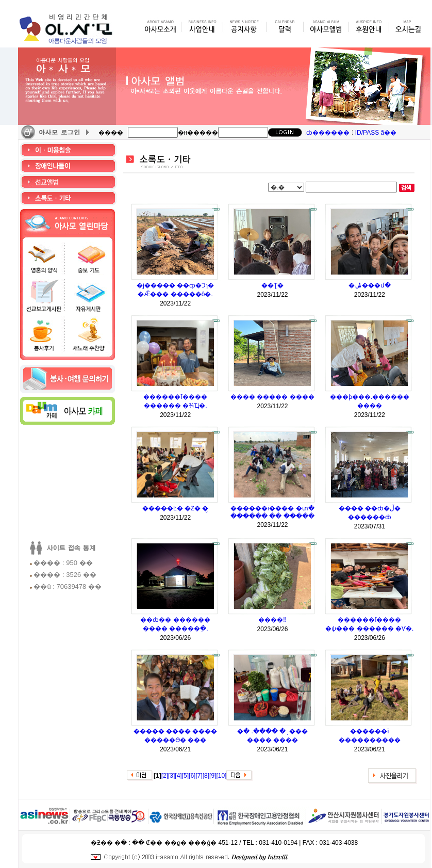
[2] (165, 776)
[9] (213, 776)
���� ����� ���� (272, 397)
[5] (185, 776)
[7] (199, 776)
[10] (221, 776)
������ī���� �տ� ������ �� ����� (272, 512)
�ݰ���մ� (370, 285)
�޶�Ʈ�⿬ (272, 285)
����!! (272, 620)
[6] (192, 776)
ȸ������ (328, 133)
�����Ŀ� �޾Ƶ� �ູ (175, 508)
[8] (206, 776)
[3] (171, 776)
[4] (178, 776)
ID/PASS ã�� (376, 133)
